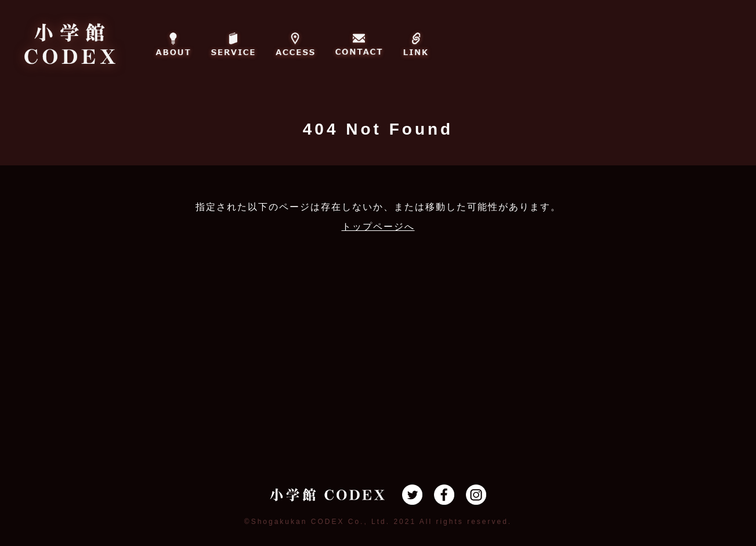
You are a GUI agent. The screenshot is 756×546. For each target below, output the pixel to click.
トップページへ (378, 227)
